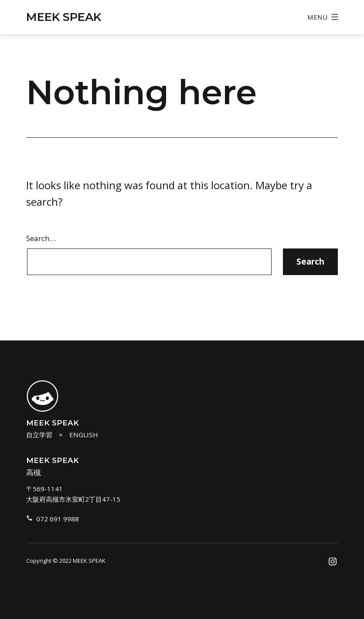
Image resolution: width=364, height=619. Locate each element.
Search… (41, 238)
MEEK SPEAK (64, 17)
